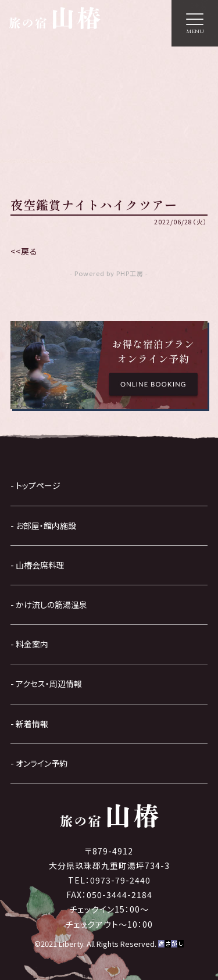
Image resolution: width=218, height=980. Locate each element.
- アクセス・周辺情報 (46, 684)
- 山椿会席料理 (37, 565)
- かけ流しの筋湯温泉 (49, 605)
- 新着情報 (29, 724)
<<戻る (24, 251)
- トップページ (35, 485)
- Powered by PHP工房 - (109, 273)
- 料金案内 (29, 644)
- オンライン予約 (39, 763)
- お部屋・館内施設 (43, 525)
